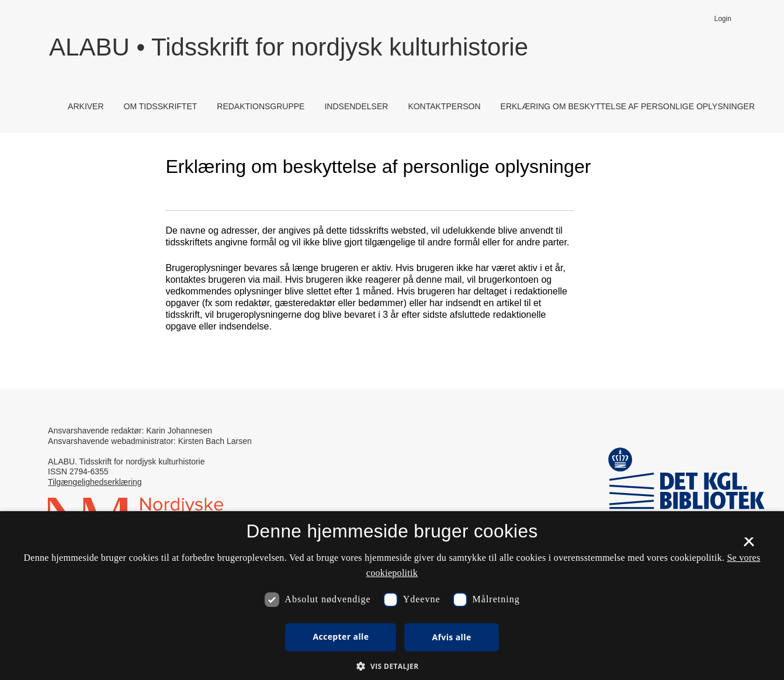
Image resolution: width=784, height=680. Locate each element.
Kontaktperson (444, 106)
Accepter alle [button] (341, 636)
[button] (392, 666)
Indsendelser (356, 106)
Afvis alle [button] (451, 637)
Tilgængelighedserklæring (95, 482)
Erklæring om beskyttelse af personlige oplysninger (628, 106)
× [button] (749, 546)
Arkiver (86, 106)
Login (723, 19)
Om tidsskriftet (161, 106)
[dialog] (392, 596)
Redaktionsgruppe (261, 106)
